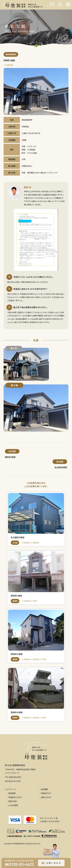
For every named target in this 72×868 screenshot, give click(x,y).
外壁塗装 (9, 65)
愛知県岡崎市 (11, 54)
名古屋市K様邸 (61, 467)
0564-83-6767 (15, 777)
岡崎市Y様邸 (10, 457)
